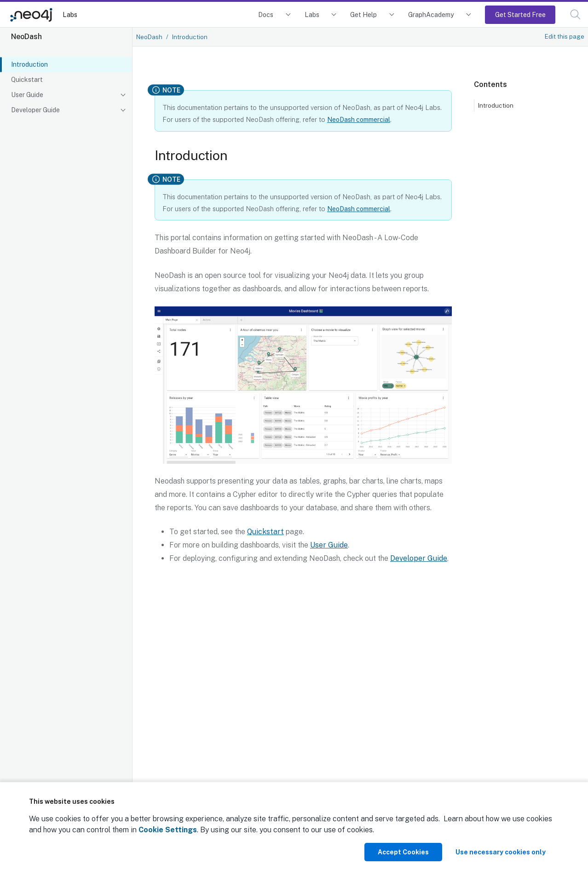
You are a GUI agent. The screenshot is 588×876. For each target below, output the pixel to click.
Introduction (29, 64)
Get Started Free (520, 14)
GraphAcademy (431, 14)
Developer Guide (35, 110)
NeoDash (149, 37)
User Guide (27, 95)
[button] (575, 14)
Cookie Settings (168, 830)
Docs (266, 14)
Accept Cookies (403, 852)
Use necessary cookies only (501, 852)
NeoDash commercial (359, 119)
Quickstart (27, 80)
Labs (70, 14)
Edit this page (565, 36)
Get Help (363, 14)
